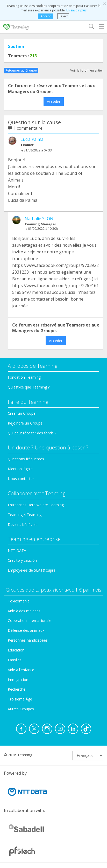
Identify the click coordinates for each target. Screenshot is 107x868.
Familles (15, 660)
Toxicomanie (19, 601)
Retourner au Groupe (21, 70)
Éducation (16, 650)
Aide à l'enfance (21, 670)
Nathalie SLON (39, 219)
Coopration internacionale (30, 620)
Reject (63, 16)
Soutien (16, 46)
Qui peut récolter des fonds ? (32, 433)
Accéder (54, 102)
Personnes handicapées (28, 640)
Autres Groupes (21, 709)
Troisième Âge (20, 699)
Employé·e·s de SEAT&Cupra (32, 570)
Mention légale (20, 469)
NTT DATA (17, 550)
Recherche (17, 689)
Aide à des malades (24, 611)
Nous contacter (21, 479)
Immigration (18, 680)
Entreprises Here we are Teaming (36, 505)
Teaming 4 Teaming (25, 515)
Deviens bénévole (23, 525)
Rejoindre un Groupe (25, 423)
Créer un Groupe (22, 413)
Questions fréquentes (26, 459)
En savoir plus (76, 10)
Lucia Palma (32, 139)
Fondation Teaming (24, 377)
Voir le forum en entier (87, 70)
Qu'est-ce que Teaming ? (29, 387)
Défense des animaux (26, 630)
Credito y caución (22, 560)
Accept (46, 16)
